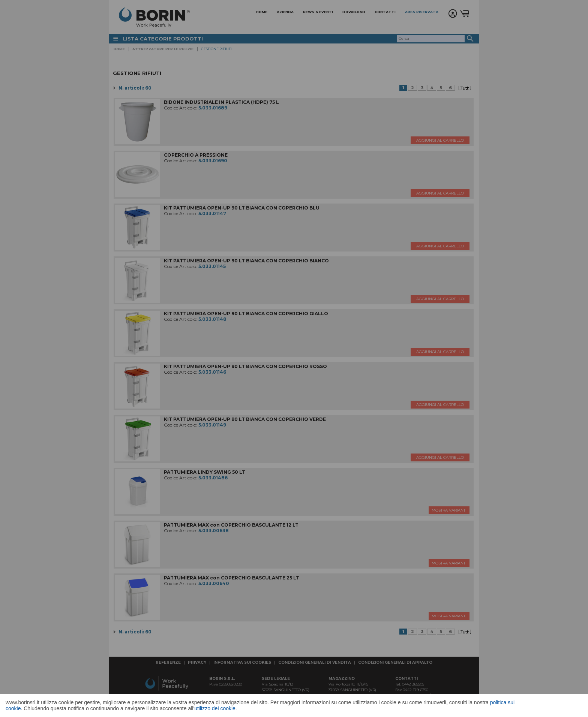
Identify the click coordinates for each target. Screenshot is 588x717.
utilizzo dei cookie (215, 708)
